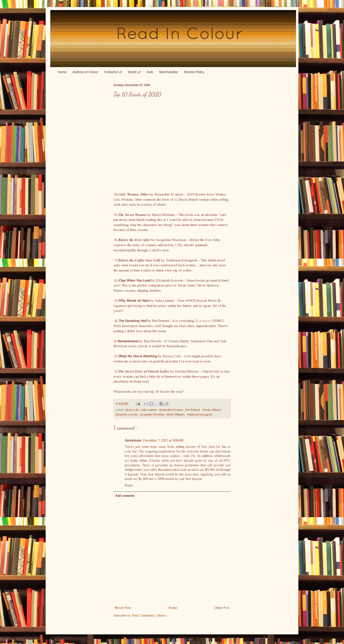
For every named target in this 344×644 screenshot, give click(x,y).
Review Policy (194, 72)
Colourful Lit (113, 72)
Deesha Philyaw (212, 410)
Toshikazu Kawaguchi (199, 414)
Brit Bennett (193, 410)
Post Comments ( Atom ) (149, 616)
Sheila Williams (176, 414)
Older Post (222, 608)
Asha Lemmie (149, 410)
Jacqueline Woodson (152, 414)
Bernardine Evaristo (171, 410)
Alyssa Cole (132, 410)
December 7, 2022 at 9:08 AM (163, 440)
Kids (150, 72)
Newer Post (123, 608)
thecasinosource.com (172, 470)
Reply (129, 485)
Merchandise (168, 72)
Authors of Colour (85, 72)
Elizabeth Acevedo (127, 414)
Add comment (125, 496)
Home (62, 72)
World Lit (134, 72)
